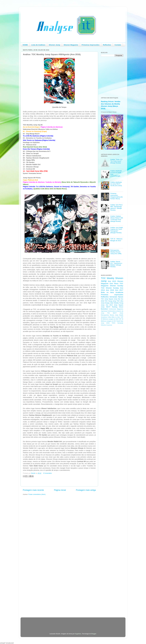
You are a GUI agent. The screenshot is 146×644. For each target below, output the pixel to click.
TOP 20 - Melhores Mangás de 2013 (116, 240)
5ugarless (78, 634)
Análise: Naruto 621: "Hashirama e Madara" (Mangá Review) (116, 264)
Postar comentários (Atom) (37, 494)
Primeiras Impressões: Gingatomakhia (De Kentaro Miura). (117, 196)
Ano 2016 (110, 290)
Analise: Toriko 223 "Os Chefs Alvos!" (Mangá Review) (116, 161)
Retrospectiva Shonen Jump (110, 315)
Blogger (94, 634)
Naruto (121, 297)
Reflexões (107, 45)
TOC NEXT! (112, 313)
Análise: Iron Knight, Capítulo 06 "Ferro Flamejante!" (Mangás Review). (117, 230)
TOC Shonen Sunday (110, 288)
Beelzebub (104, 309)
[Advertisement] (110, 364)
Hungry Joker (109, 303)
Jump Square (119, 305)
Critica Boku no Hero (114, 317)
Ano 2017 (119, 290)
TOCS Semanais (117, 323)
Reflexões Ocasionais (106, 325)
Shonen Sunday (117, 286)
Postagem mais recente (33, 490)
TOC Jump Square (107, 299)
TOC (103, 278)
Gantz (121, 313)
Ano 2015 (112, 281)
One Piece (114, 283)
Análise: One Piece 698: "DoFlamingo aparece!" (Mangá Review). (116, 207)
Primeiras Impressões (91, 45)
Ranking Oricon (118, 307)
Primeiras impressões (112, 295)
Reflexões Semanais (109, 297)
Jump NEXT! (106, 307)
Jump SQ (117, 299)
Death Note (120, 321)
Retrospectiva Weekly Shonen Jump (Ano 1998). (116, 252)
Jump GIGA (105, 323)
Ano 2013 (109, 305)
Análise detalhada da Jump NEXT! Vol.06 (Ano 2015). (116, 184)
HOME (25, 45)
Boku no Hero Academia (112, 292)
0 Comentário (47, 473)
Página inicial (60, 490)
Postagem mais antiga (86, 490)
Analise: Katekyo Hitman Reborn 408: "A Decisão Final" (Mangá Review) (117, 219)
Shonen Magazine (71, 45)
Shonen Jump (54, 45)
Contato (118, 45)
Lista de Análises (38, 45)
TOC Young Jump (110, 301)
